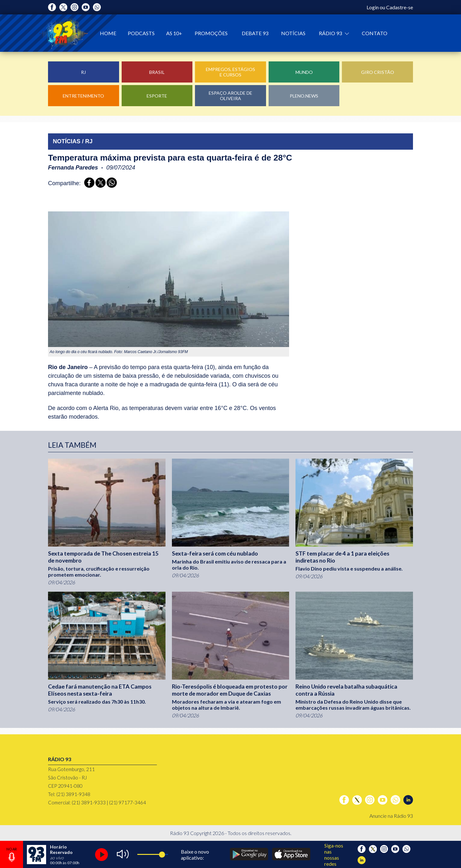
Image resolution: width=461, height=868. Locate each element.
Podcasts (141, 33)
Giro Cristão (378, 72)
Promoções (211, 33)
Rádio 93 (331, 33)
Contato (375, 33)
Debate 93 (255, 33)
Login (373, 7)
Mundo (304, 72)
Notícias (293, 33)
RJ (83, 72)
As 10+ (174, 33)
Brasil (157, 72)
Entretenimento (83, 96)
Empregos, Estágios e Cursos (230, 72)
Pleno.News (304, 96)
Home (108, 33)
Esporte (157, 96)
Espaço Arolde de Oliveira (230, 96)
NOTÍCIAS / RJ (73, 141)
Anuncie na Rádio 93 (391, 816)
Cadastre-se (400, 7)
